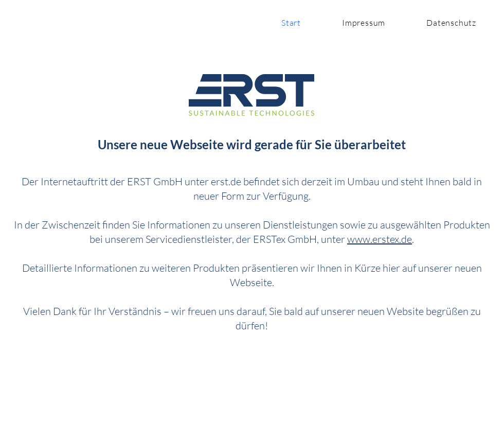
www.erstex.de (380, 239)
